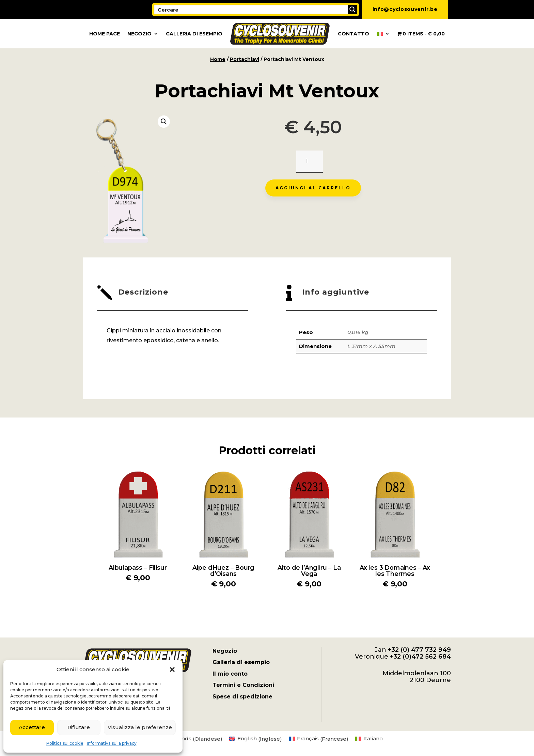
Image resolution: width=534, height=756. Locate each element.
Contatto (354, 34)
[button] (172, 670)
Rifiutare (79, 727)
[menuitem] (383, 34)
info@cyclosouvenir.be (405, 9)
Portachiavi (245, 59)
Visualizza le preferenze (140, 727)
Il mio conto (230, 674)
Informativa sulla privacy (112, 743)
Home (218, 59)
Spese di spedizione (242, 697)
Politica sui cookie (65, 743)
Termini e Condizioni (243, 685)
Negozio (139, 34)
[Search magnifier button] (352, 10)
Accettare (32, 727)
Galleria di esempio (194, 34)
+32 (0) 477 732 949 (419, 650)
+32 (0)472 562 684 (420, 657)
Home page (105, 34)
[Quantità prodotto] (309, 162)
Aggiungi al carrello (313, 188)
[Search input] (251, 10)
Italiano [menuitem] (373, 738)
